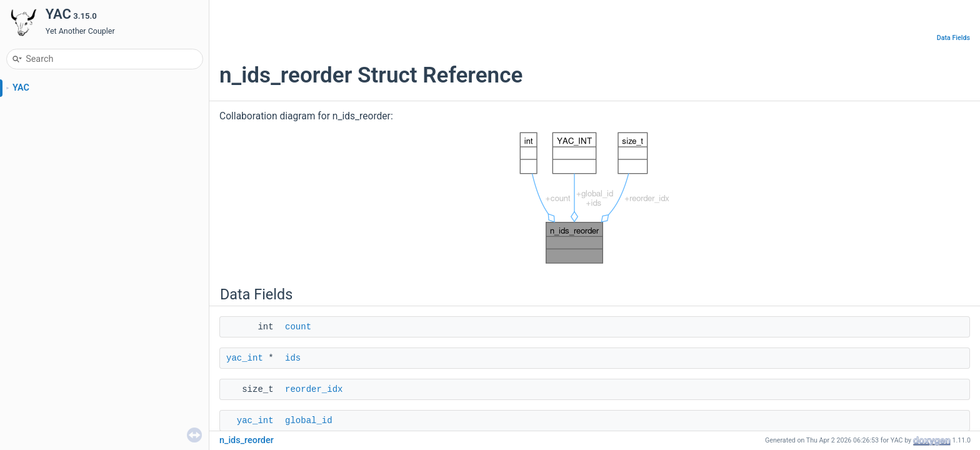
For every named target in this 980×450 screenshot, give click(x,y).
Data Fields (953, 38)
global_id (309, 421)
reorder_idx (314, 389)
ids (293, 358)
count (298, 327)
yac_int (245, 358)
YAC (21, 88)
